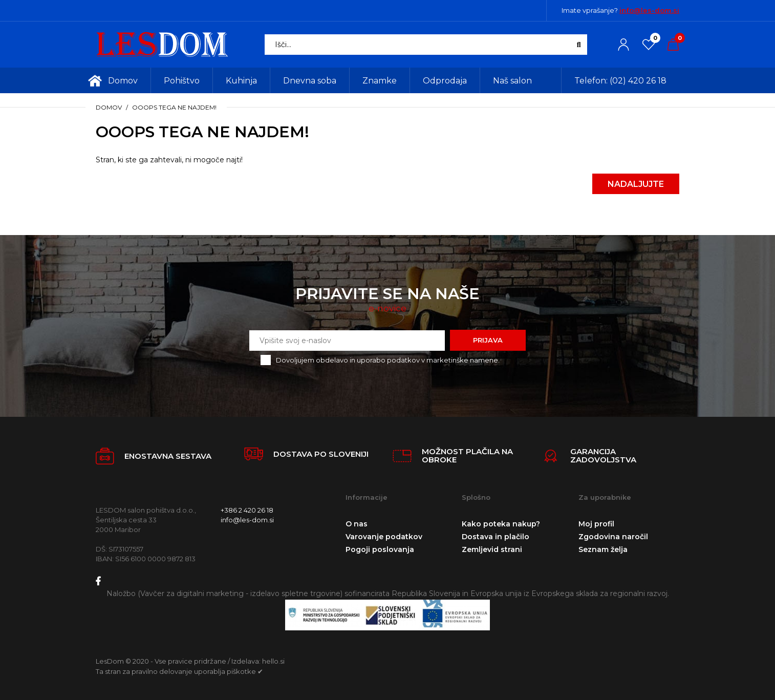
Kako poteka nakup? (501, 524)
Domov (109, 107)
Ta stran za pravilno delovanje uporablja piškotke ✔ (179, 671)
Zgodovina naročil (613, 537)
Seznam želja (603, 549)
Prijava (488, 340)
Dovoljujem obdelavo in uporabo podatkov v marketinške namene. (388, 360)
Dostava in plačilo (496, 537)
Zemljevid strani (492, 549)
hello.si (273, 661)
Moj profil (596, 524)
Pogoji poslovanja (380, 549)
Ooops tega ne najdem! (174, 107)
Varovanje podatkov (384, 537)
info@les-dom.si (649, 10)
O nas (357, 524)
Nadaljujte (636, 184)
